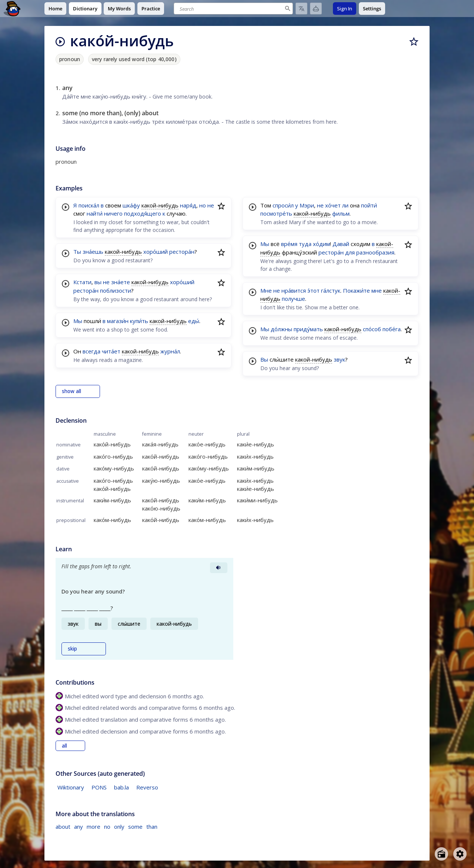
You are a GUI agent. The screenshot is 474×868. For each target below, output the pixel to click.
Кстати (82, 282)
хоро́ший (156, 252)
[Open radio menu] (441, 854)
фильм (341, 213)
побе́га (392, 329)
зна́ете (121, 282)
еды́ (194, 321)
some (135, 827)
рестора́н (182, 252)
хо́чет (333, 205)
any (79, 827)
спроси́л (283, 205)
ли (345, 205)
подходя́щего (143, 213)
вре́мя (289, 244)
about (63, 827)
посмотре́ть (276, 213)
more (94, 827)
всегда (91, 351)
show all (71, 391)
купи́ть (139, 321)
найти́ (95, 213)
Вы (264, 359)
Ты (77, 252)
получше (293, 299)
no (107, 827)
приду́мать (308, 329)
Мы (78, 321)
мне (377, 290)
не (211, 205)
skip (72, 649)
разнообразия (375, 252)
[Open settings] (460, 854)
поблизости (116, 290)
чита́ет (111, 351)
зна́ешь (93, 252)
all (64, 746)
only (119, 827)
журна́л (170, 351)
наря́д (188, 205)
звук (339, 359)
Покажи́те (356, 290)
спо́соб (372, 329)
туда (305, 244)
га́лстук (331, 290)
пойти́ (369, 205)
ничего (113, 213)
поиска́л (89, 205)
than (152, 827)
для (350, 252)
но (203, 205)
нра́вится (294, 290)
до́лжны (281, 329)
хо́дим (321, 244)
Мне (266, 290)
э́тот (313, 290)
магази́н (118, 321)
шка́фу (131, 205)
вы (98, 282)
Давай (341, 244)
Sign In (345, 9)
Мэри (307, 205)
